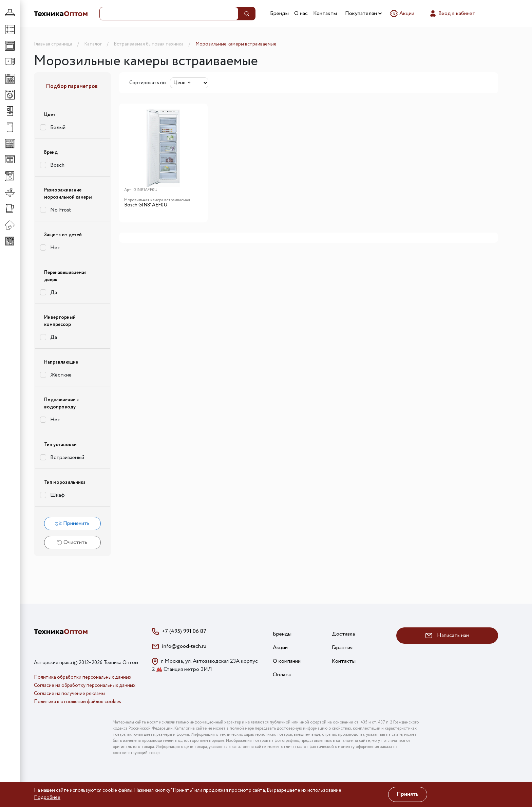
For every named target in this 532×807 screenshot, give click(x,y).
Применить (72, 523)
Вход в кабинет (452, 14)
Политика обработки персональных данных (83, 677)
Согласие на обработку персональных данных (85, 685)
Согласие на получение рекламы (69, 694)
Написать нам (447, 635)
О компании (287, 661)
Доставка (343, 634)
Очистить (72, 542)
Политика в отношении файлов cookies (78, 702)
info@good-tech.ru (184, 646)
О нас (301, 13)
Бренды (279, 13)
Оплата (282, 675)
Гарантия (342, 648)
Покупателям (363, 13)
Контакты (325, 13)
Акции (402, 14)
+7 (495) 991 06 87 (184, 631)
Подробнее (47, 797)
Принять (408, 794)
